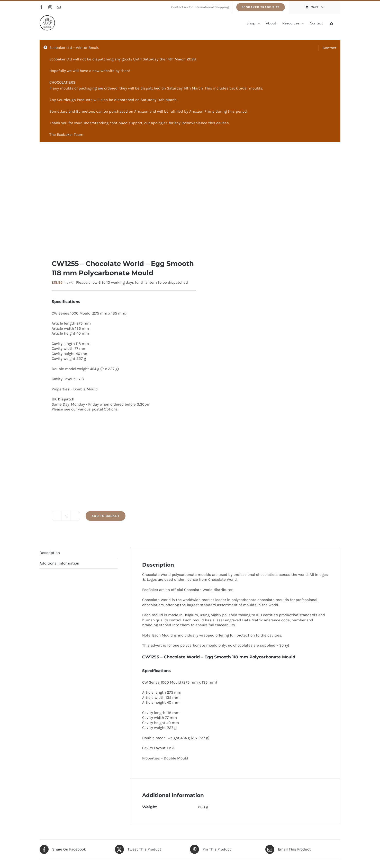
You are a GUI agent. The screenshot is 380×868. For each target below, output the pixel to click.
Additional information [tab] (59, 563)
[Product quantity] (66, 516)
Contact (330, 48)
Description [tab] (50, 553)
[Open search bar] (332, 23)
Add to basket (106, 516)
